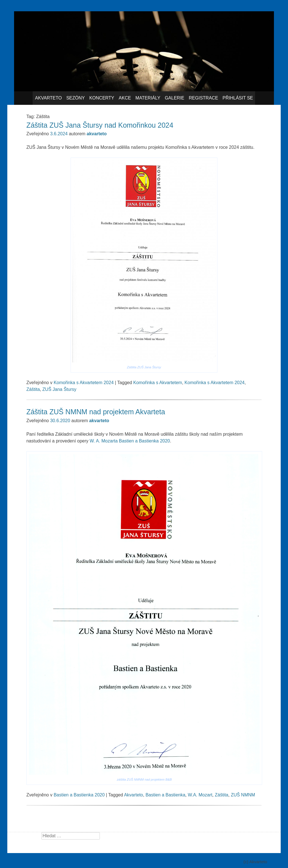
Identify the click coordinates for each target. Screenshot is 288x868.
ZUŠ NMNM (243, 795)
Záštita (33, 389)
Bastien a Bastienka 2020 (79, 795)
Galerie (175, 98)
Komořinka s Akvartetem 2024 (84, 383)
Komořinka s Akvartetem (158, 383)
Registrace (203, 98)
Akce (125, 98)
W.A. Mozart (200, 795)
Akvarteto (48, 98)
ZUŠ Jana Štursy (59, 389)
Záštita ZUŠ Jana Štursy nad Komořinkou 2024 (100, 125)
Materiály (148, 98)
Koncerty (102, 98)
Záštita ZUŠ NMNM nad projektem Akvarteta (96, 412)
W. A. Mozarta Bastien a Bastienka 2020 (130, 441)
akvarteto (97, 134)
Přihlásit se (238, 98)
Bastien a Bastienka (165, 795)
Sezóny (76, 98)
